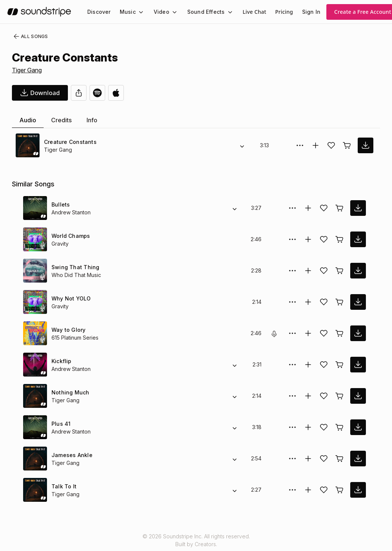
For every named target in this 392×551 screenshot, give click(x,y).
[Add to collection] (316, 145)
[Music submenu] (138, 12)
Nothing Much (70, 392)
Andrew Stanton (71, 212)
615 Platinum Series (76, 338)
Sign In (305, 12)
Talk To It (63, 486)
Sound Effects (201, 12)
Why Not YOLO (70, 298)
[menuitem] (98, 12)
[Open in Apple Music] (116, 93)
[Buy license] (347, 145)
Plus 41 (61, 424)
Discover (98, 12)
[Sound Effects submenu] (223, 12)
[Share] (79, 93)
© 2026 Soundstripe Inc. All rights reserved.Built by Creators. (196, 540)
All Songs (29, 37)
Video (158, 12)
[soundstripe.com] (39, 12)
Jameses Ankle (70, 455)
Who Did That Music (76, 275)
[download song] (40, 93)
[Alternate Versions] (242, 145)
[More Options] (300, 145)
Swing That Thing (74, 267)
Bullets (60, 204)
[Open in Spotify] (97, 93)
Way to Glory (68, 330)
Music (126, 12)
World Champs (70, 236)
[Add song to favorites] (331, 145)
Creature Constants (69, 142)
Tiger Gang (27, 70)
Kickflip (61, 361)
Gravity (60, 244)
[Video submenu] (170, 12)
